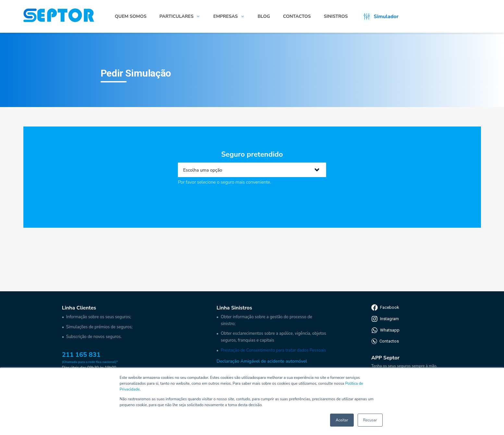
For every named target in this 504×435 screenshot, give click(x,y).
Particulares (176, 16)
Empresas (225, 16)
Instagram (385, 319)
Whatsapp (385, 330)
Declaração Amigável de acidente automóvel (262, 361)
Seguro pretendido (252, 154)
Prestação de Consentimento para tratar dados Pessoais (273, 350)
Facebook (385, 308)
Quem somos (131, 16)
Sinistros (336, 16)
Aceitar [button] (342, 420)
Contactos (297, 16)
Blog (264, 16)
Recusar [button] (370, 420)
